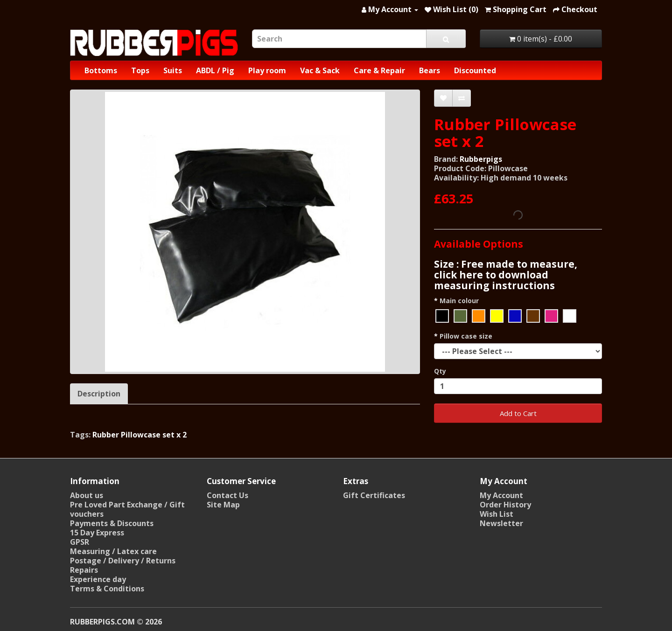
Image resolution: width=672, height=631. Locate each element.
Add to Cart (518, 413)
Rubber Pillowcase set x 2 (140, 435)
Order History (505, 505)
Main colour (459, 301)
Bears (430, 70)
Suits (173, 70)
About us (87, 495)
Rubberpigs (481, 159)
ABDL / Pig (215, 70)
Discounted (475, 70)
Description (99, 394)
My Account (501, 495)
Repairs (84, 570)
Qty (440, 371)
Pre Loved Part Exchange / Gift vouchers (127, 509)
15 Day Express (97, 533)
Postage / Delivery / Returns (123, 561)
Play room (267, 70)
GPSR (80, 542)
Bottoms (101, 70)
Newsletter (501, 523)
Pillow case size (466, 336)
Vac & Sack (320, 70)
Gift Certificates (374, 495)
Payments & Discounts (112, 523)
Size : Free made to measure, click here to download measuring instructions (506, 275)
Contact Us (227, 495)
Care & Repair (379, 70)
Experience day (98, 579)
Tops (140, 70)
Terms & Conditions (107, 589)
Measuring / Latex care (113, 551)
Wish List (497, 514)
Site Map (223, 505)
